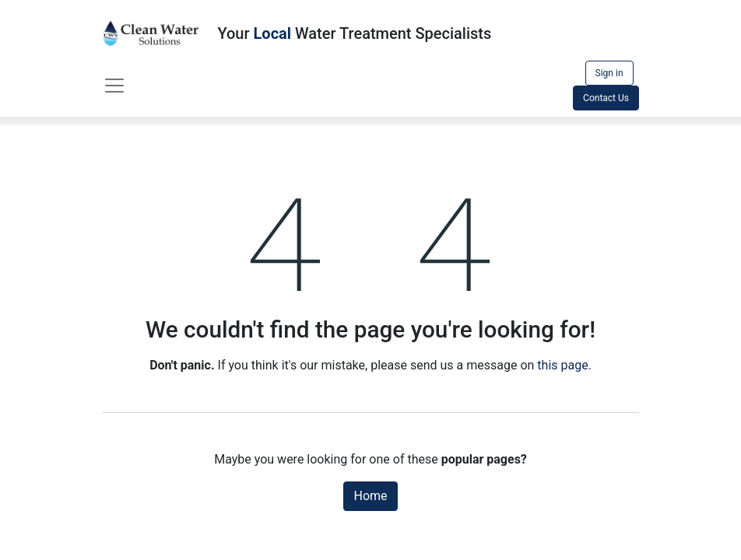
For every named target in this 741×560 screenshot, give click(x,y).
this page (562, 365)
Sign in (609, 73)
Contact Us (606, 98)
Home (370, 496)
